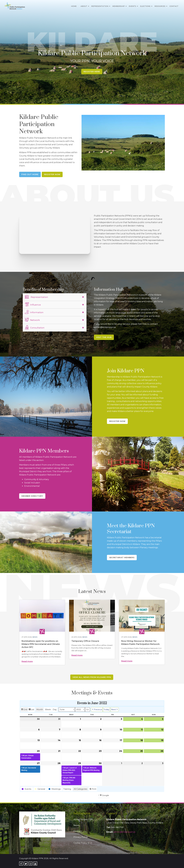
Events (132, 6)
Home (74, 6)
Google (104, 796)
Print (93, 789)
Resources (160, 6)
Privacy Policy (80, 837)
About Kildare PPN (83, 819)
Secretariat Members (122, 558)
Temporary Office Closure (85, 641)
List (31, 710)
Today (106, 709)
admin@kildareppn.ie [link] (124, 832)
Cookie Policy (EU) (83, 843)
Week (48, 709)
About (84, 6)
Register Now (52, 174)
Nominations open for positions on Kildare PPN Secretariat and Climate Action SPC (41, 644)
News (35, 637)
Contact (174, 6)
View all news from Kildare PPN (92, 677)
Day (55, 709)
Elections (145, 6)
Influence (33, 304)
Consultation (35, 327)
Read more (27, 661)
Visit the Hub (104, 337)
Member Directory (32, 496)
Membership (119, 6)
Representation (100, 6)
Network (32, 320)
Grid (24, 710)
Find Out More (30, 174)
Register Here (92, 72)
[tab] (55, 297)
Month (40, 709)
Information (34, 312)
